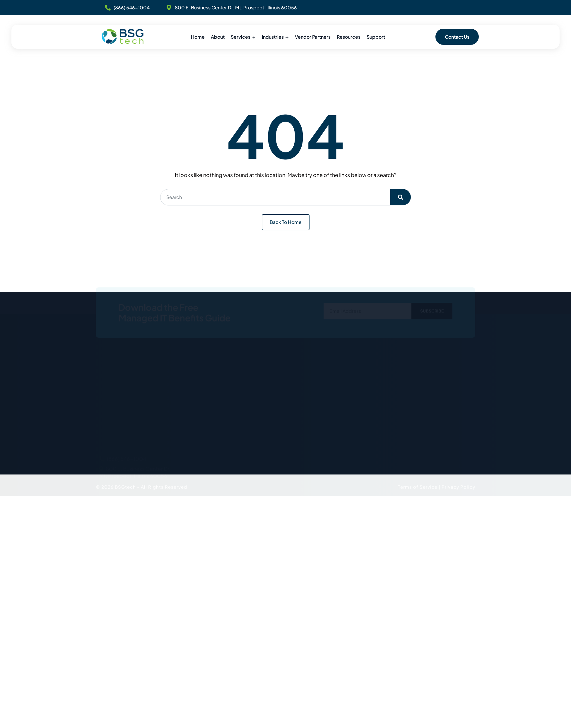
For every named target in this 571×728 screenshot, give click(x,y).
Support (376, 37)
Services (241, 37)
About (218, 37)
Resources (349, 37)
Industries (273, 37)
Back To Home (286, 222)
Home (198, 37)
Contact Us (457, 37)
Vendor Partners (313, 37)
